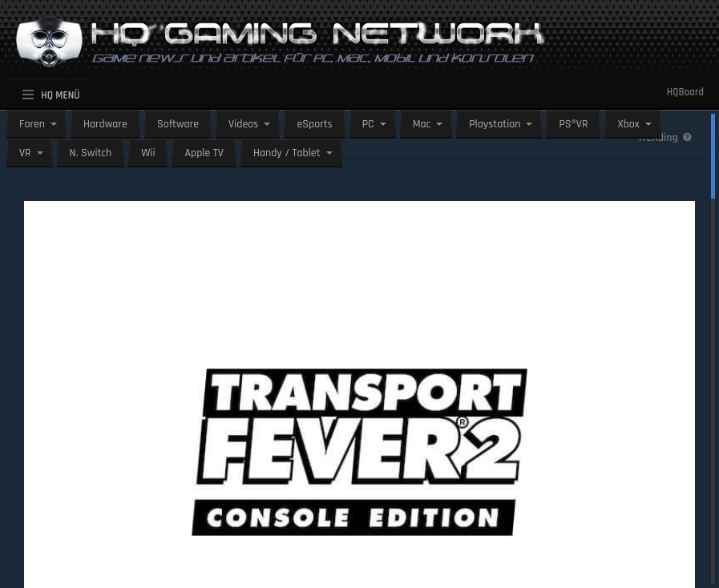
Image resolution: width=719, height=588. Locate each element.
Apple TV (204, 153)
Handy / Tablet (287, 153)
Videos (243, 124)
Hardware (105, 124)
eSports (314, 124)
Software (178, 124)
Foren (32, 124)
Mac (422, 124)
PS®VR (573, 124)
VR (25, 153)
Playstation (495, 124)
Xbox (628, 124)
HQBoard (685, 92)
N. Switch (91, 153)
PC (368, 124)
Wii (148, 153)
